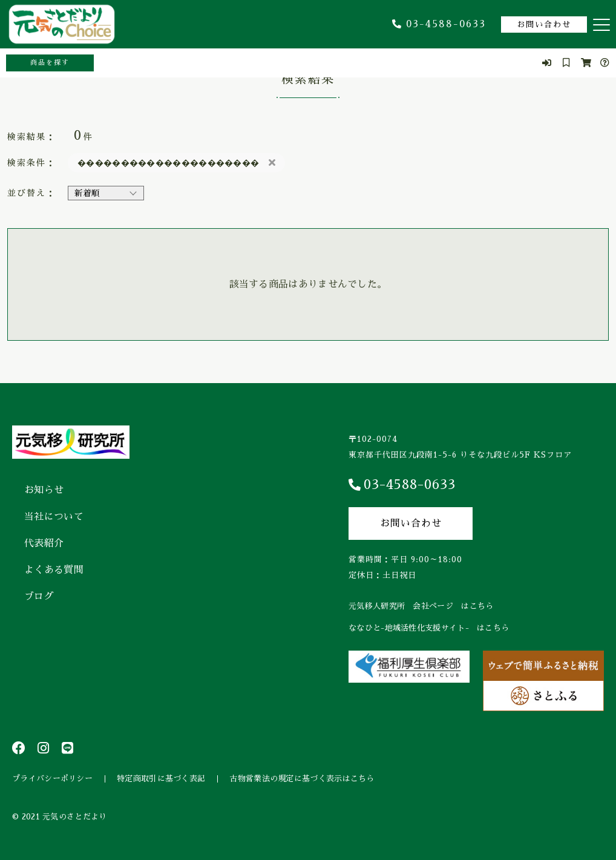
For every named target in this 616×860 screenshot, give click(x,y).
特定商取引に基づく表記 (161, 779)
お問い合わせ (544, 25)
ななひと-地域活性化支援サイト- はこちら (429, 628)
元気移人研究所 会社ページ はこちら (421, 606)
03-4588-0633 (439, 24)
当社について (54, 517)
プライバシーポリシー (52, 779)
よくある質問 (54, 570)
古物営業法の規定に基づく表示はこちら (302, 779)
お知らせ (44, 490)
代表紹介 (44, 543)
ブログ (39, 597)
